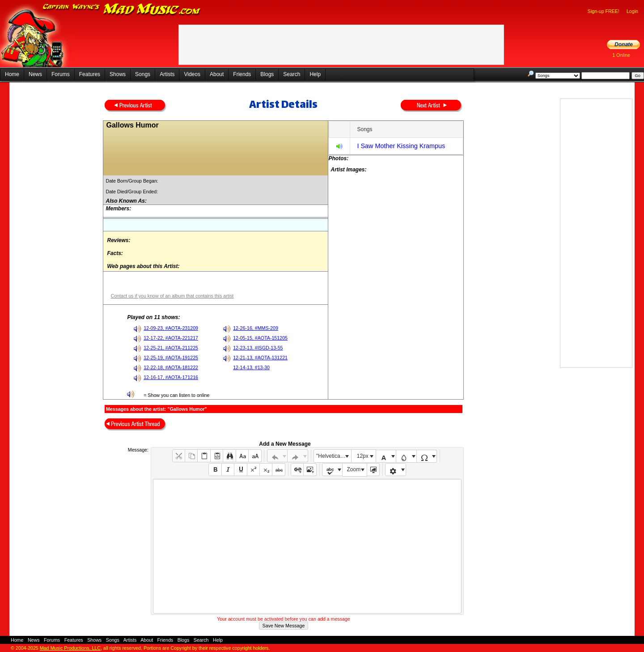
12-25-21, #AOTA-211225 (171, 348)
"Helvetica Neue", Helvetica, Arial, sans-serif (334, 456)
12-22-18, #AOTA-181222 (171, 367)
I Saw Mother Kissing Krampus (401, 146)
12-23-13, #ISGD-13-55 (258, 348)
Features (90, 74)
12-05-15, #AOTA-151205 (260, 338)
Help (315, 74)
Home (12, 74)
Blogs (267, 74)
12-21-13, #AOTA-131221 (260, 358)
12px (363, 456)
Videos (192, 74)
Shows (118, 74)
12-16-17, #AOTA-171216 (171, 377)
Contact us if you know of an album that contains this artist (172, 296)
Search (292, 74)
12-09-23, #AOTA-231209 (171, 328)
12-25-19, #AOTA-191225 (171, 358)
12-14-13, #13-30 (251, 367)
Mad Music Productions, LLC (70, 648)
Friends (242, 74)
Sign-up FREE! (604, 11)
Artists (167, 74)
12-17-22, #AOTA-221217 (171, 338)
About (217, 74)
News (35, 74)
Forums (61, 74)
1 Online (621, 55)
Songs (143, 74)
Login (632, 11)
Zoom (354, 469)
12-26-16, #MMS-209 (256, 328)
